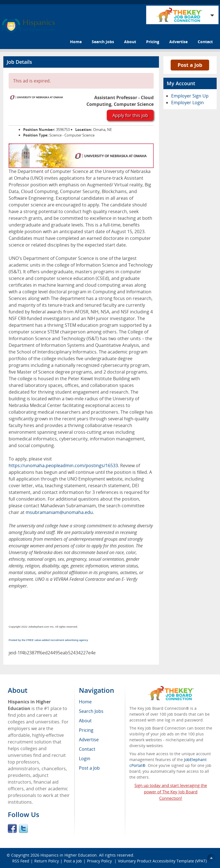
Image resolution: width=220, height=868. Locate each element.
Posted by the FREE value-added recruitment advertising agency (48, 640)
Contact (205, 42)
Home (76, 42)
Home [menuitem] (85, 702)
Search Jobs (103, 42)
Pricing (153, 42)
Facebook (12, 828)
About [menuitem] (85, 721)
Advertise (178, 42)
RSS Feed (21, 861)
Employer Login (188, 103)
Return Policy (47, 861)
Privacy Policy (100, 861)
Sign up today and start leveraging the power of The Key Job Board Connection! (171, 792)
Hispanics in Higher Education (69, 855)
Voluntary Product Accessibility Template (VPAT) (162, 861)
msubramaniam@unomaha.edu (59, 512)
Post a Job (190, 65)
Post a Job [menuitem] (89, 768)
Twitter (23, 828)
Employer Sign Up (190, 96)
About (130, 42)
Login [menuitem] (85, 759)
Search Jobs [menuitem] (91, 711)
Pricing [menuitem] (86, 730)
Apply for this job (130, 115)
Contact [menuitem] (87, 749)
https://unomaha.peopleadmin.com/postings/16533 (63, 465)
